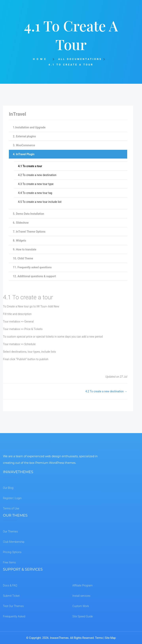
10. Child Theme (23, 258)
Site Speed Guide (83, 616)
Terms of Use (11, 508)
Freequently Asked (14, 616)
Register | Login (12, 498)
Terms (99, 638)
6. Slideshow (21, 223)
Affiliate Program (82, 585)
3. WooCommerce (24, 145)
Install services (81, 596)
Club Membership (14, 542)
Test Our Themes (13, 606)
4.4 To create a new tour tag (35, 193)
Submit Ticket (11, 596)
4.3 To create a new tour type (36, 184)
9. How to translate (25, 249)
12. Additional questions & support (34, 276)
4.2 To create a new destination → (106, 391)
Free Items (9, 562)
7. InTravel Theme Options (29, 232)
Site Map (110, 638)
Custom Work (81, 606)
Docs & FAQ (10, 585)
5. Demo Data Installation (28, 214)
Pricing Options (12, 552)
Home (42, 59)
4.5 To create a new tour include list (40, 202)
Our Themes (10, 531)
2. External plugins (24, 136)
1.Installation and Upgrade (29, 127)
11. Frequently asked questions (32, 267)
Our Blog (8, 488)
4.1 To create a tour (30, 166)
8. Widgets (19, 241)
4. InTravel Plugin (24, 154)
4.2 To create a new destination (37, 175)
